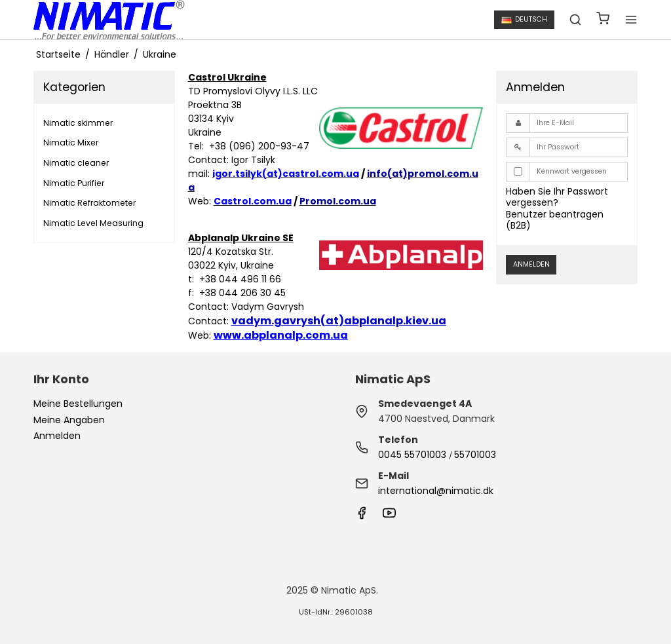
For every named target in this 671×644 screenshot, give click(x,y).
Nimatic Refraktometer (89, 203)
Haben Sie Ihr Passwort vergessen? (557, 197)
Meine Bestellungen (78, 404)
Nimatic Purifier (74, 183)
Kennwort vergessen (572, 171)
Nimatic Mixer (71, 142)
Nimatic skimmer (78, 123)
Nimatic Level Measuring (93, 223)
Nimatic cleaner (76, 163)
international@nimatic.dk (436, 491)
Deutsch (524, 19)
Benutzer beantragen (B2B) (555, 220)
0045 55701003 (412, 455)
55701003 (475, 455)
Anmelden (531, 264)
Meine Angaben (69, 420)
